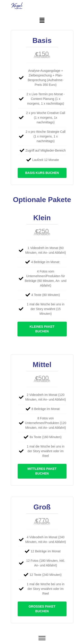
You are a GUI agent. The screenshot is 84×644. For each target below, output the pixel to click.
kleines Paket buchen (42, 329)
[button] (42, 21)
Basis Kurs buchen (42, 173)
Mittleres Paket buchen (42, 471)
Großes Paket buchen (42, 609)
